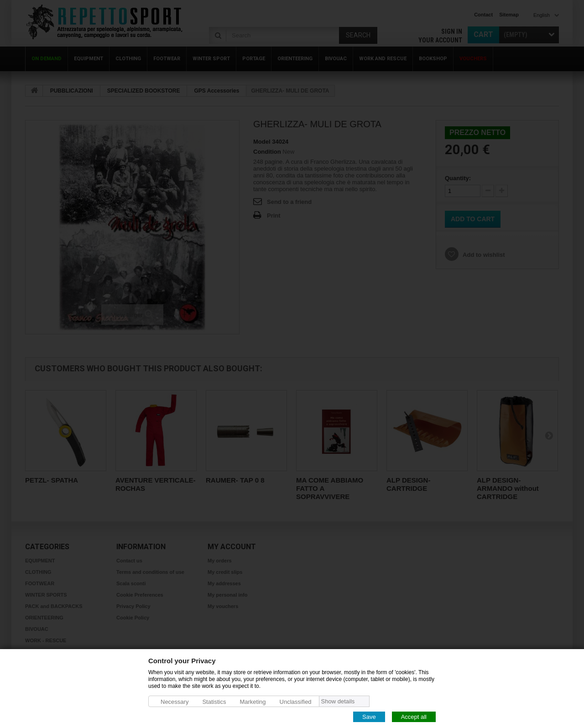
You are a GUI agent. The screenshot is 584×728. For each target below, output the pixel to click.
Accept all (414, 716)
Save (369, 716)
